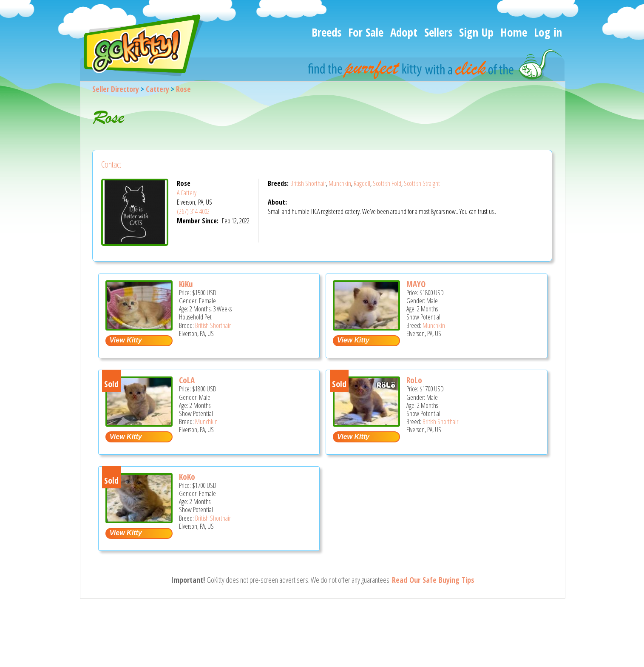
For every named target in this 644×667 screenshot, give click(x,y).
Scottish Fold (387, 183)
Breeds (326, 32)
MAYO (416, 284)
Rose (183, 89)
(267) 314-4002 (193, 211)
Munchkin (340, 183)
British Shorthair (308, 183)
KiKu (186, 284)
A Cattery (187, 193)
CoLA (187, 380)
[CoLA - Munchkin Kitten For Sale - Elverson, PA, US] (139, 423)
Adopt (404, 32)
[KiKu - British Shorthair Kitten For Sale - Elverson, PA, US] (139, 327)
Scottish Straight (422, 183)
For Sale (366, 32)
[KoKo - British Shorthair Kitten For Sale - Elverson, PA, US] (139, 520)
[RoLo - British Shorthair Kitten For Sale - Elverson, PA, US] (366, 423)
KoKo (187, 477)
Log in (548, 32)
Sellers (438, 32)
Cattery (157, 89)
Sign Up (476, 32)
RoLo (414, 380)
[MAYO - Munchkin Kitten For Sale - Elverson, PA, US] (366, 327)
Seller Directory (116, 89)
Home (514, 32)
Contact (111, 164)
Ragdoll (362, 183)
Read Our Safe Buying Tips (433, 580)
